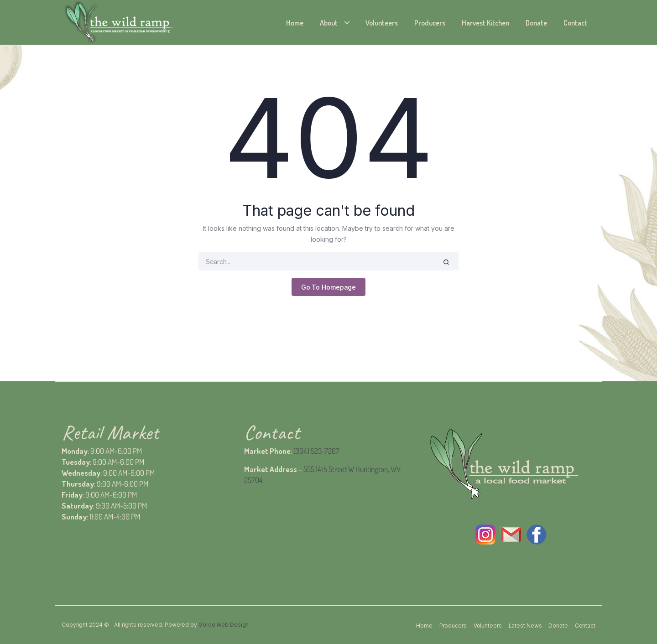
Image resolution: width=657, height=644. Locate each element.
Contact (575, 23)
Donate (536, 23)
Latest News (525, 626)
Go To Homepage (329, 287)
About (329, 23)
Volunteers (382, 23)
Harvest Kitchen (485, 23)
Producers (430, 23)
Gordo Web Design (224, 625)
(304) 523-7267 (316, 451)
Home (295, 23)
